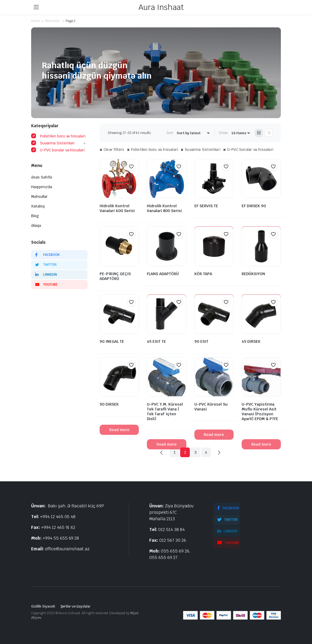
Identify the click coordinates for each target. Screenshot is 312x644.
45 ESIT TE (156, 341)
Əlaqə (36, 225)
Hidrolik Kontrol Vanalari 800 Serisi (164, 208)
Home (35, 21)
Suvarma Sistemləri (203, 150)
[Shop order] (193, 133)
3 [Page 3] (195, 452)
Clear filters (114, 150)
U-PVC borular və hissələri (250, 150)
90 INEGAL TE (112, 341)
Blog (35, 216)
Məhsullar (53, 21)
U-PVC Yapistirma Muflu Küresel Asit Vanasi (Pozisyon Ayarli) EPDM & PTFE (260, 412)
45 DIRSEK (251, 341)
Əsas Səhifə (42, 177)
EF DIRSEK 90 (254, 206)
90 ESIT (201, 341)
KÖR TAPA (203, 274)
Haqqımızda (42, 187)
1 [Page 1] (175, 452)
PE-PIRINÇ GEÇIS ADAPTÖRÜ (115, 276)
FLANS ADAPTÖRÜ (163, 274)
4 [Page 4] (206, 452)
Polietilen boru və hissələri (155, 150)
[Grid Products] (259, 133)
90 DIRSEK (109, 404)
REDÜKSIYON (253, 274)
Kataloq (38, 206)
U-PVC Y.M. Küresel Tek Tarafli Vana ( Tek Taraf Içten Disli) (165, 412)
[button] (131, 166)
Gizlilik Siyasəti (43, 606)
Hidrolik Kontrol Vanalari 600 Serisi (117, 208)
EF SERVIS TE (206, 206)
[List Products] (269, 133)
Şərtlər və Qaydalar (75, 606)
